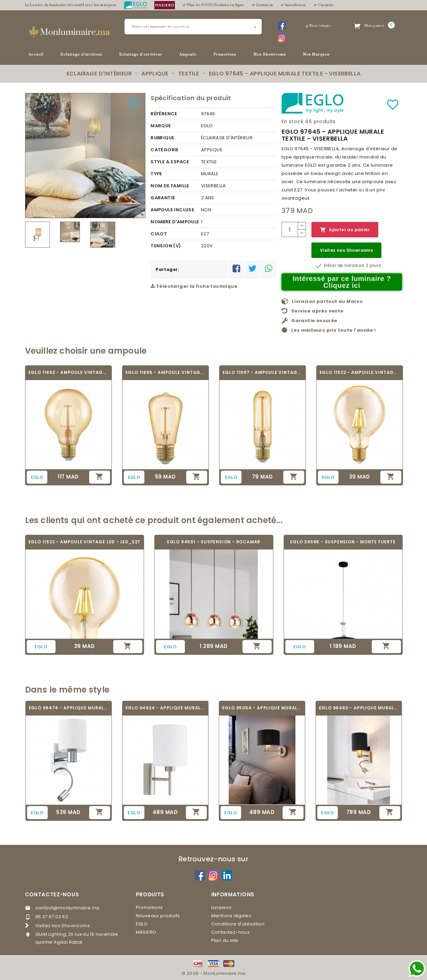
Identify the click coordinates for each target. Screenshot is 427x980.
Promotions (225, 55)
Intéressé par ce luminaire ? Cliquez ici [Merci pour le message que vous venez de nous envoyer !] (342, 282)
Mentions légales (231, 916)
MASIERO (146, 932)
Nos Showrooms (270, 55)
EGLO (142, 924)
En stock (293, 121)
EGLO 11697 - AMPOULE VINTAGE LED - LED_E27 (263, 372)
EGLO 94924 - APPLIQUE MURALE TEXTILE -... (165, 708)
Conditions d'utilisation (238, 924)
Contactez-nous (52, 894)
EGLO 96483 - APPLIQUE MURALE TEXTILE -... (359, 708)
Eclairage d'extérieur (141, 55)
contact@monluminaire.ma (68, 908)
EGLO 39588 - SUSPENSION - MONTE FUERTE (343, 542)
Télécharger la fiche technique (194, 286)
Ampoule (188, 55)
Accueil (36, 55)
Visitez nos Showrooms (346, 250)
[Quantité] (290, 229)
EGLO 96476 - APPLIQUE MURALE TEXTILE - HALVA (69, 708)
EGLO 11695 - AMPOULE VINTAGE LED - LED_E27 (165, 372)
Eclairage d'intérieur (81, 55)
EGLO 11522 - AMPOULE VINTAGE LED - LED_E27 (360, 372)
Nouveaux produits (158, 916)
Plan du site (225, 940)
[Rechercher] (193, 27)
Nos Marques (316, 55)
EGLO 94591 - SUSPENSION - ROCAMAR (214, 542)
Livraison (222, 907)
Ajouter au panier (345, 230)
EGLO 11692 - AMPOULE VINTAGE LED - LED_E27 (68, 372)
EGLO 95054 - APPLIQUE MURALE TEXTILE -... (262, 708)
